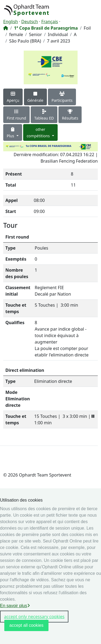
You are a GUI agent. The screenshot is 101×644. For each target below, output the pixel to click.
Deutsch (30, 22)
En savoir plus (15, 606)
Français (50, 22)
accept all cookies (26, 625)
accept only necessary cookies (34, 617)
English (11, 22)
